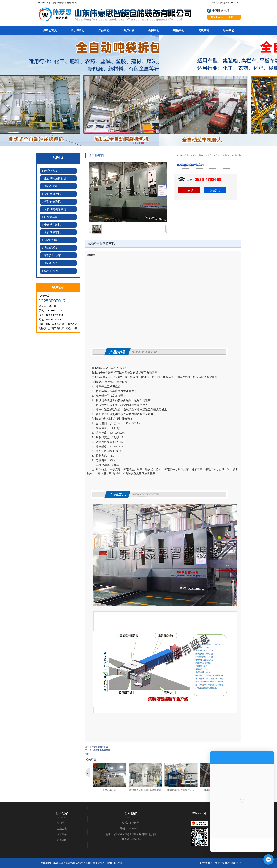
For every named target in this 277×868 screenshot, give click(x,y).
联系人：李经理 (131, 823)
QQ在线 (189, 190)
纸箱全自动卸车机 (102, 750)
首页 (193, 155)
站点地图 (62, 840)
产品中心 (201, 155)
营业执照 (199, 814)
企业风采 (62, 834)
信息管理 (225, 3)
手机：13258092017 (130, 829)
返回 (87, 754)
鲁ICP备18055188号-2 (228, 863)
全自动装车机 (214, 155)
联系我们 (235, 3)
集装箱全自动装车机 (232, 155)
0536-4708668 (208, 180)
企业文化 (62, 829)
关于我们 (215, 3)
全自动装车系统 (101, 747)
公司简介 (62, 823)
